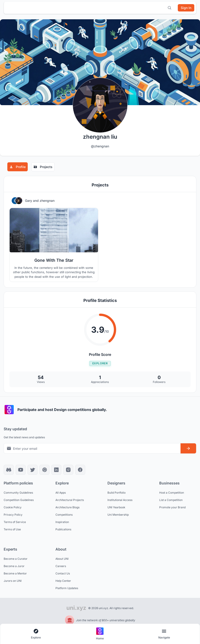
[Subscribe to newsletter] (188, 448)
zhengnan (47, 201)
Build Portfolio (116, 493)
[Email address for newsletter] (92, 449)
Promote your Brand (172, 507)
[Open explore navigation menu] (36, 634)
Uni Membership (118, 515)
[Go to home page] (100, 634)
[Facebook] (80, 470)
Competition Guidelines (19, 500)
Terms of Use (12, 529)
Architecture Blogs (67, 507)
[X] (33, 470)
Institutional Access (120, 500)
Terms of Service (15, 522)
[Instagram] (68, 470)
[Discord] (9, 470)
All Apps (61, 493)
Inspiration (62, 522)
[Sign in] (186, 8)
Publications (63, 529)
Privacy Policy (13, 515)
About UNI (62, 559)
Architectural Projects (70, 500)
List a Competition (171, 500)
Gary (29, 201)
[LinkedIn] (56, 470)
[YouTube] (21, 470)
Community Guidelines (18, 493)
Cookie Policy (13, 507)
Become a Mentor (15, 573)
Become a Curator (16, 559)
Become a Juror (14, 566)
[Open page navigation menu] (164, 634)
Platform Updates (67, 588)
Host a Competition (172, 493)
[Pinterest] (44, 470)
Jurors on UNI (13, 581)
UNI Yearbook (116, 507)
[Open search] (170, 8)
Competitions (64, 515)
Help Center (63, 581)
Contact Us (63, 573)
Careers (61, 566)
